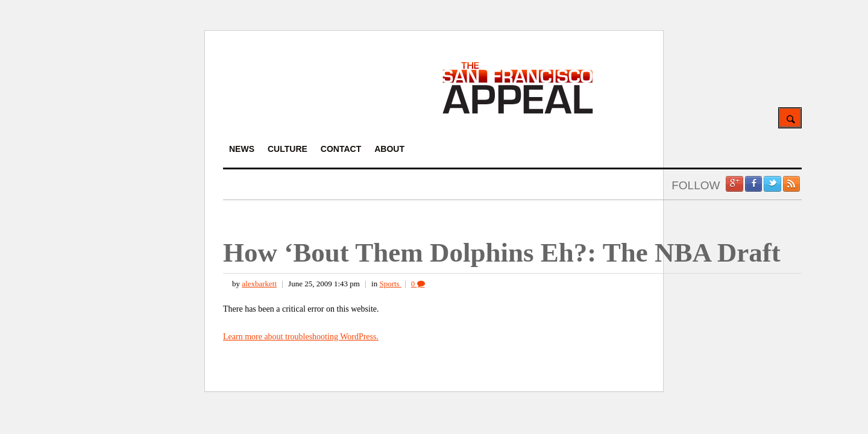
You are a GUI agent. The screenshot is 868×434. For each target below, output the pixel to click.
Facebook (753, 184)
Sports (390, 284)
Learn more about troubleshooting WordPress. (301, 337)
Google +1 (734, 184)
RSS (791, 184)
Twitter (772, 184)
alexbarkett (259, 284)
